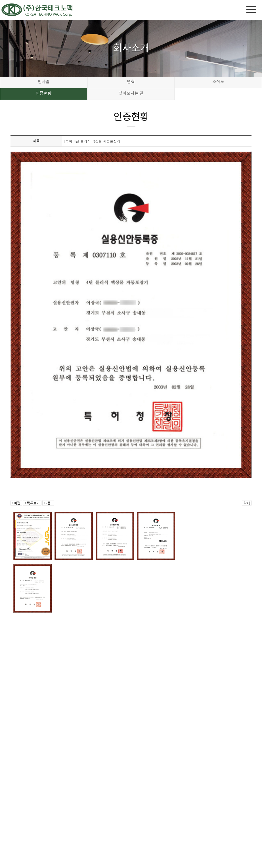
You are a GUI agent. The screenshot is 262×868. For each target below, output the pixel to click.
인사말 (44, 82)
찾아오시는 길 (131, 94)
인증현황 (44, 94)
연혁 (131, 82)
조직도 (218, 82)
